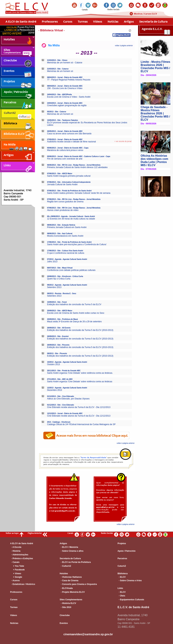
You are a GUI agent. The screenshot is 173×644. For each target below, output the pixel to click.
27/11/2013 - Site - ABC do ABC (60, 379)
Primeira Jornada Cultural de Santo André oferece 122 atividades (77, 167)
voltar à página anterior (124, 46)
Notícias (14, 623)
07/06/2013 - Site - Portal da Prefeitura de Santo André (69, 191)
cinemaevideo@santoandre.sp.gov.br (88, 634)
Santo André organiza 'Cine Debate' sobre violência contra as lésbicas (80, 382)
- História (15, 551)
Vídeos (14, 615)
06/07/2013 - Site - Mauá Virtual (60, 268)
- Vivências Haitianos (71, 577)
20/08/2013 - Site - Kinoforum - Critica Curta (65, 276)
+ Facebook (17, 570)
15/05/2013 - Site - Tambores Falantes (62, 120)
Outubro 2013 (53, 364)
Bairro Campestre (129, 619)
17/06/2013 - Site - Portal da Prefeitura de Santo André (69, 242)
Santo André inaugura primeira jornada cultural (69, 176)
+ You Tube (17, 566)
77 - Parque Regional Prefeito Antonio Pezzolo (69, 80)
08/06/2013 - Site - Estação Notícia (61, 225)
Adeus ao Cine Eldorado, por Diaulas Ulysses (68, 399)
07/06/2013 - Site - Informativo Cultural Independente (69, 182)
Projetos (122, 543)
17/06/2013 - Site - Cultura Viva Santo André (65, 251)
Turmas (14, 607)
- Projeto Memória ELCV (72, 592)
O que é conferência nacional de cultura (66, 253)
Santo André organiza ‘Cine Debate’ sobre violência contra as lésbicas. (80, 373)
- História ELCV (68, 603)
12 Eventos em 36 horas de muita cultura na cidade (71, 219)
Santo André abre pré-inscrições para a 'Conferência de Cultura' (77, 244)
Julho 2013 (52, 262)
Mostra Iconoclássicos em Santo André (65, 236)
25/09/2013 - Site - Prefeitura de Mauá (62, 319)
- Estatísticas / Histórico (23, 584)
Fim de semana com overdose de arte (65, 159)
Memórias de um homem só (60, 71)
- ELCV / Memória (69, 547)
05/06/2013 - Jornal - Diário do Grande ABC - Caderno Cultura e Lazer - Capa (79, 156)
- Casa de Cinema (69, 581)
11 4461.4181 (126, 627)
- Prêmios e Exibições (22, 558)
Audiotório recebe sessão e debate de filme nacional (71, 142)
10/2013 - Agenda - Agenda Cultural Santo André (67, 362)
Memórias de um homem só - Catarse (65, 63)
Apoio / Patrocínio (127, 551)
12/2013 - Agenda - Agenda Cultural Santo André (67, 388)
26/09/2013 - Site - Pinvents (58, 345)
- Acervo (15, 581)
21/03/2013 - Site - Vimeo (57, 60)
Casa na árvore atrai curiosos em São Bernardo (69, 134)
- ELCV (122, 577)
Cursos (14, 600)
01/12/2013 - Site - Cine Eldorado (60, 396)
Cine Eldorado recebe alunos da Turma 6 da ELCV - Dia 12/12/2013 (79, 407)
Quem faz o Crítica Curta (59, 279)
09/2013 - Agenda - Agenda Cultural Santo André (67, 285)
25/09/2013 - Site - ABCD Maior (60, 311)
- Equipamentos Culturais (131, 600)
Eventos (64, 623)
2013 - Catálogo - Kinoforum (59, 422)
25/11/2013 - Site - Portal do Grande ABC (64, 371)
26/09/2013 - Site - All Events (59, 328)
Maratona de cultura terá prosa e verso (65, 150)
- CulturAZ (65, 566)
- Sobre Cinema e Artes (130, 581)
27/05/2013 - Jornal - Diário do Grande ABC (65, 139)
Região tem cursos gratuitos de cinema (65, 202)
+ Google (16, 577)
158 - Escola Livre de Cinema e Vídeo (65, 88)
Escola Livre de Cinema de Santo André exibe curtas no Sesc (76, 313)
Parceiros (122, 558)
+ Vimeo (16, 574)
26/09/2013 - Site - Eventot (58, 336)
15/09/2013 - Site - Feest (57, 302)
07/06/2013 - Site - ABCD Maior (60, 174)
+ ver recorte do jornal (123, 141)
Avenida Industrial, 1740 (133, 615)
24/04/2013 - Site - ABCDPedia (59, 95)
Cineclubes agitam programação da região (67, 105)
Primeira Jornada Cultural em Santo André (67, 227)
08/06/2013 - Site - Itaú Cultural (60, 234)
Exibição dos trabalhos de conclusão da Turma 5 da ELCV (74, 304)
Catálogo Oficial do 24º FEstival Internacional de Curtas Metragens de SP (81, 424)
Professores (16, 592)
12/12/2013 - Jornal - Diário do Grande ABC (65, 413)
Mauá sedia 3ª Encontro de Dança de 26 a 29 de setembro (74, 322)
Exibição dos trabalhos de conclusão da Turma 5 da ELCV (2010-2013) (80, 330)
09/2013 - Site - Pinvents (57, 353)
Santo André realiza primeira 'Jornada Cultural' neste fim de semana (79, 193)
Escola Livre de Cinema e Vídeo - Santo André (69, 97)
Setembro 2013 (54, 287)
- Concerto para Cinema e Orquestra (78, 584)
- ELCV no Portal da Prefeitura (75, 562)
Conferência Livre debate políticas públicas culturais (71, 270)
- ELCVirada (66, 588)
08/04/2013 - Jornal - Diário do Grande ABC (65, 77)
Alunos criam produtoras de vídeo (63, 210)
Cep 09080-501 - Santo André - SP (134, 623)
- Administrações (19, 555)
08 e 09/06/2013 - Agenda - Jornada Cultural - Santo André (71, 216)
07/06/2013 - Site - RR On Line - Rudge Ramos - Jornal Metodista (74, 199)
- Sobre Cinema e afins (71, 551)
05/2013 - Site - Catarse (57, 112)
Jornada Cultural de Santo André (62, 184)
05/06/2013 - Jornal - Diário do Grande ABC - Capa (68, 148)
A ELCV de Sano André (22, 543)
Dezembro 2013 (54, 390)
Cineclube (65, 615)
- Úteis (121, 596)
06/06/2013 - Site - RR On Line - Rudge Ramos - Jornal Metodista (74, 165)
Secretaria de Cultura (70, 558)
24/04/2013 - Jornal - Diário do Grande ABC (65, 103)
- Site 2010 (65, 607)
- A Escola (16, 547)
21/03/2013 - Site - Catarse (58, 69)
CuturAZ (122, 566)
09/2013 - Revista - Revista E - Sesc (62, 293)
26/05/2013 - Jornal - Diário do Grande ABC (65, 131)
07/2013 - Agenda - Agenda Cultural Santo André (67, 259)
